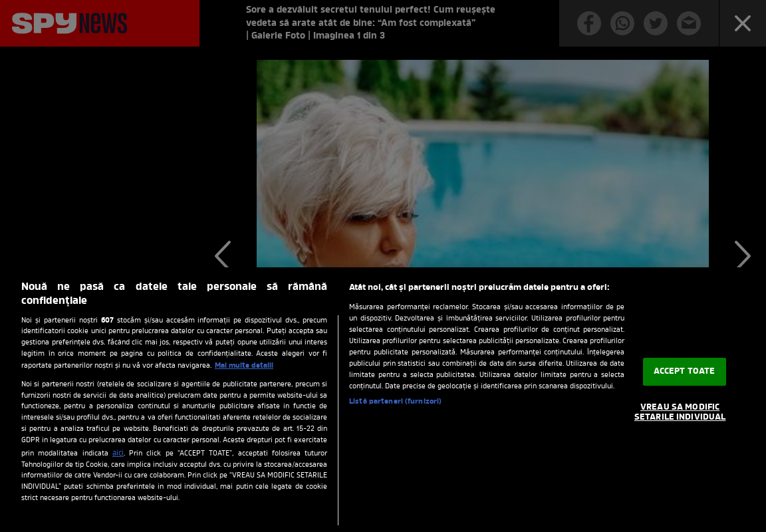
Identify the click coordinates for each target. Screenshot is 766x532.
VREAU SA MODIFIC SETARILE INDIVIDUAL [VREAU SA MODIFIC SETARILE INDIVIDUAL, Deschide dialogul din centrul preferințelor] (680, 413)
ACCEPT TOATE (685, 371)
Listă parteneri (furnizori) (395, 402)
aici (118, 454)
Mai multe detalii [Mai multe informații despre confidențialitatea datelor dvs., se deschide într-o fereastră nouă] (244, 366)
